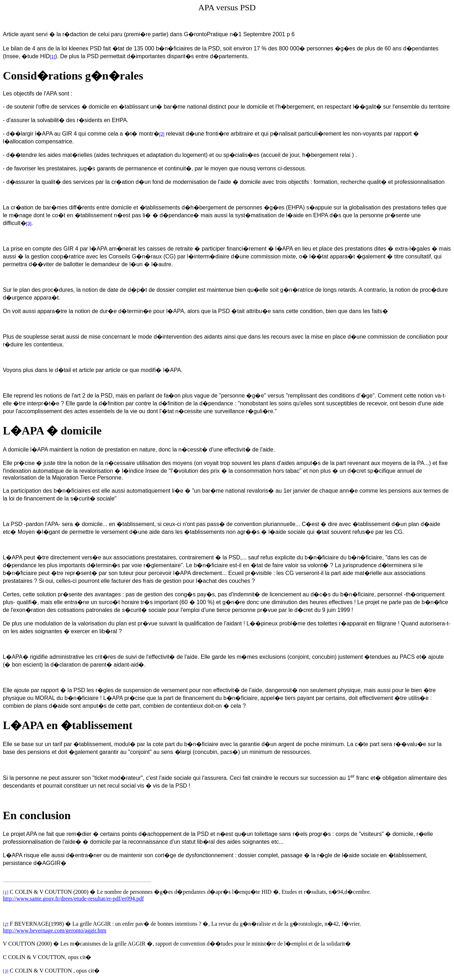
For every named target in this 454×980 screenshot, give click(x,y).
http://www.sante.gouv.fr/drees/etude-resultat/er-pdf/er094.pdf (73, 899)
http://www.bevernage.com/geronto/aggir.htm (55, 930)
